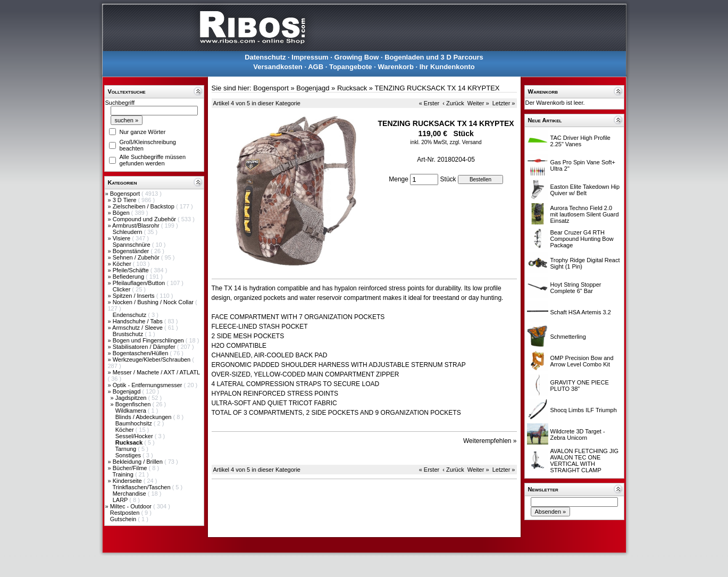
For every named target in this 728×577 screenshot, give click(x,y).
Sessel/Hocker (135, 436)
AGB (316, 67)
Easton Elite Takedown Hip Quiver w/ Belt (585, 190)
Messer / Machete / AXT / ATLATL (156, 372)
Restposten (126, 513)
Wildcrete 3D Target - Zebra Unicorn (578, 434)
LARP (121, 500)
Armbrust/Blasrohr (137, 225)
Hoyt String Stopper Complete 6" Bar (576, 288)
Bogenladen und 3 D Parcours (434, 57)
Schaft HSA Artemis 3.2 (581, 312)
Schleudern (128, 232)
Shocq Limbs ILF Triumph (584, 410)
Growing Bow (357, 57)
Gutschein (124, 519)
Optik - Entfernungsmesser (148, 385)
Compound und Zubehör (145, 219)
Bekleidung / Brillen (139, 462)
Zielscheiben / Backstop (144, 206)
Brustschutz (129, 334)
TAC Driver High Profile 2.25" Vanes (581, 141)
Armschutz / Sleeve (138, 328)
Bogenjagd (128, 391)
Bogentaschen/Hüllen (141, 353)
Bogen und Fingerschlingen (149, 340)
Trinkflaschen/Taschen (142, 487)
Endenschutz (131, 315)
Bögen (122, 213)
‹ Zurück (453, 103)
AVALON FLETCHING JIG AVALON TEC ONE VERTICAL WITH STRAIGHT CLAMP (585, 461)
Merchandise (130, 494)
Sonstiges (129, 455)
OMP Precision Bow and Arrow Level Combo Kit (582, 361)
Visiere (122, 238)
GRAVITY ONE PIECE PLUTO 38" (580, 386)
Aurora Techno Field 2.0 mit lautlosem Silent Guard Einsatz (585, 214)
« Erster (429, 103)
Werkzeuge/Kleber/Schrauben (153, 359)
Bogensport (126, 194)
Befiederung (129, 277)
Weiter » (478, 103)
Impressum (310, 57)
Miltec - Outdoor (132, 506)
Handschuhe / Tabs (139, 321)
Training (123, 474)
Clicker (123, 289)
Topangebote (351, 67)
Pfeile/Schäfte (132, 270)
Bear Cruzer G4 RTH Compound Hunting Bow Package (582, 239)
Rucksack (352, 88)
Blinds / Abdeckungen (144, 417)
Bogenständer (132, 251)
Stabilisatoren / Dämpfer (145, 347)
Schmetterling (568, 337)
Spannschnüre (132, 245)
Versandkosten (278, 67)
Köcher (123, 264)
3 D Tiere (125, 200)
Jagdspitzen (132, 398)
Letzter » (504, 103)
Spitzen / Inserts (135, 296)
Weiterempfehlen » (490, 441)
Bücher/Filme (131, 468)
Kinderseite (128, 481)
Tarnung (126, 449)
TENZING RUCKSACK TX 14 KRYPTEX (437, 88)
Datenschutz (265, 57)
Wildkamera (132, 411)
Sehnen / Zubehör (137, 257)
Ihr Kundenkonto (447, 67)
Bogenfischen (134, 404)
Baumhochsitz (135, 423)
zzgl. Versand (466, 142)
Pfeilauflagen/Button (140, 283)
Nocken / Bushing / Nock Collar (154, 302)
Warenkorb (395, 67)
